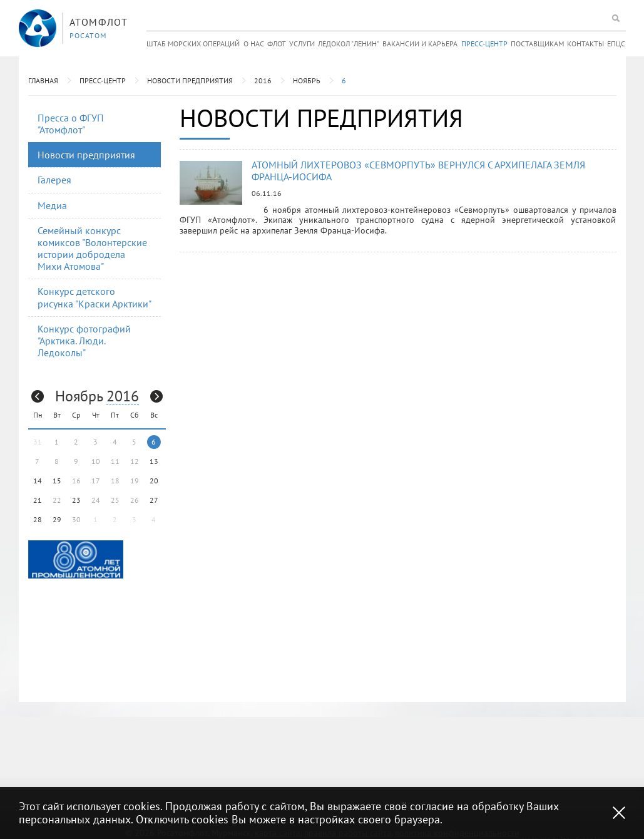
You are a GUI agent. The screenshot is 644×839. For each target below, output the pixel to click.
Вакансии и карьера (420, 44)
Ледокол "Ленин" (349, 44)
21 (38, 500)
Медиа (52, 205)
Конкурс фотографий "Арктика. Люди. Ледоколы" (84, 341)
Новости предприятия (190, 80)
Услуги (302, 44)
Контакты (585, 44)
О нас (254, 44)
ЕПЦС (616, 44)
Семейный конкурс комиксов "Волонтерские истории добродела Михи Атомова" (92, 249)
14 (38, 481)
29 (57, 519)
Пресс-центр (484, 44)
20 (154, 481)
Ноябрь (307, 80)
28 (38, 519)
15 (57, 481)
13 (154, 461)
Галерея (54, 180)
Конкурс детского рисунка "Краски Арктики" (95, 297)
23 (76, 500)
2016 (263, 80)
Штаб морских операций (193, 44)
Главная (43, 80)
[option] (76, 559)
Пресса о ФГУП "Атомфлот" (71, 124)
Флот (277, 44)
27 (154, 500)
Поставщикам (537, 44)
